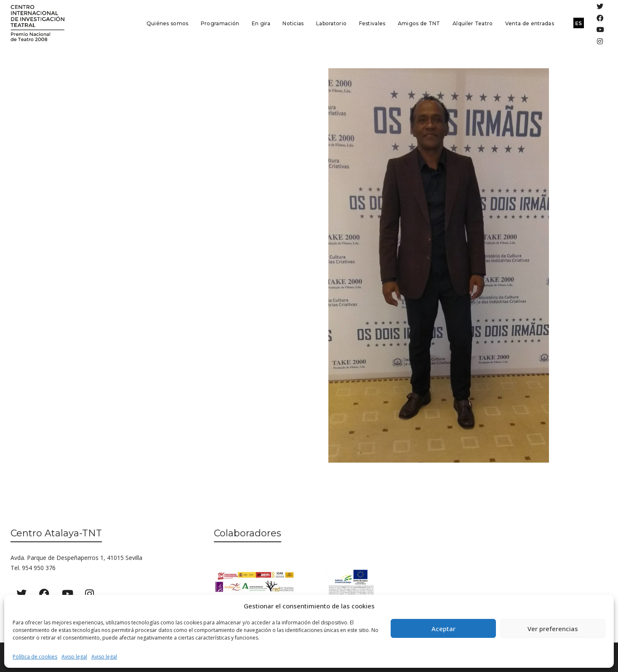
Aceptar (444, 629)
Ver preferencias (553, 629)
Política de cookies (35, 657)
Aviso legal (74, 657)
